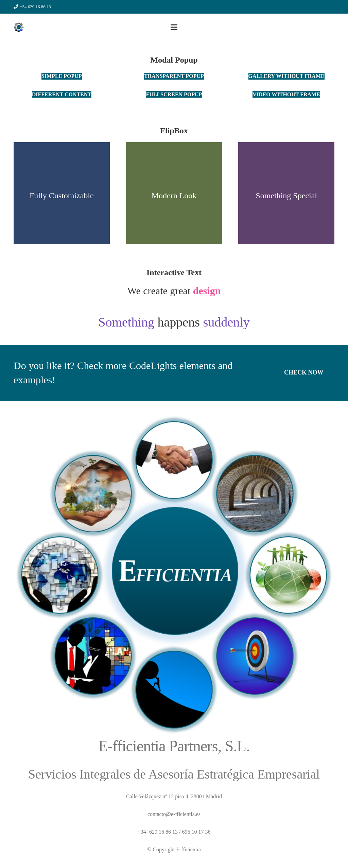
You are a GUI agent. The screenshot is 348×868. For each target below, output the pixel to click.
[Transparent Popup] (174, 76)
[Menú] (174, 27)
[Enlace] (19, 27)
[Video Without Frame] (286, 94)
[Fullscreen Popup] (174, 94)
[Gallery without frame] (286, 76)
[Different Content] (62, 94)
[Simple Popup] (62, 76)
